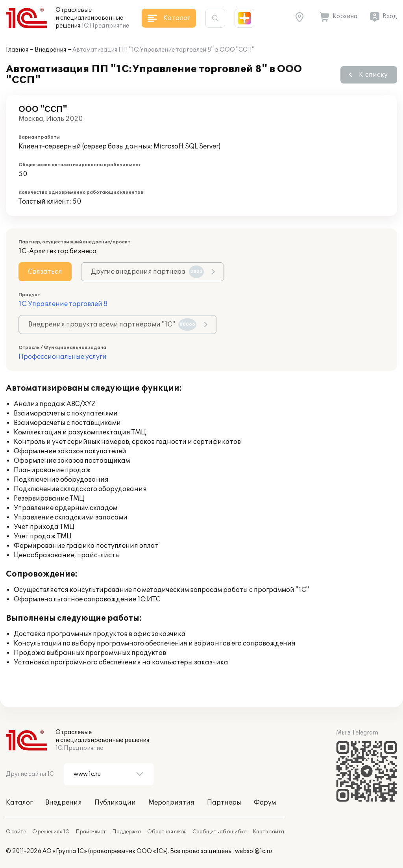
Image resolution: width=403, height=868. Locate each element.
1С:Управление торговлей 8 (63, 304)
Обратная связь (167, 832)
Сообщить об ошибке (219, 832)
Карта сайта (268, 832)
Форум (265, 803)
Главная (17, 50)
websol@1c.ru (253, 851)
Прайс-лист (91, 832)
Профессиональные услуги (63, 357)
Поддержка (127, 832)
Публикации (115, 803)
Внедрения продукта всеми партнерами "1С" (112, 325)
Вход (390, 16)
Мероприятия (171, 803)
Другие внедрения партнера (147, 272)
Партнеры (224, 803)
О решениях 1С (51, 832)
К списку (373, 75)
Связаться (45, 272)
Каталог (19, 803)
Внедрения (50, 50)
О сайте (16, 832)
